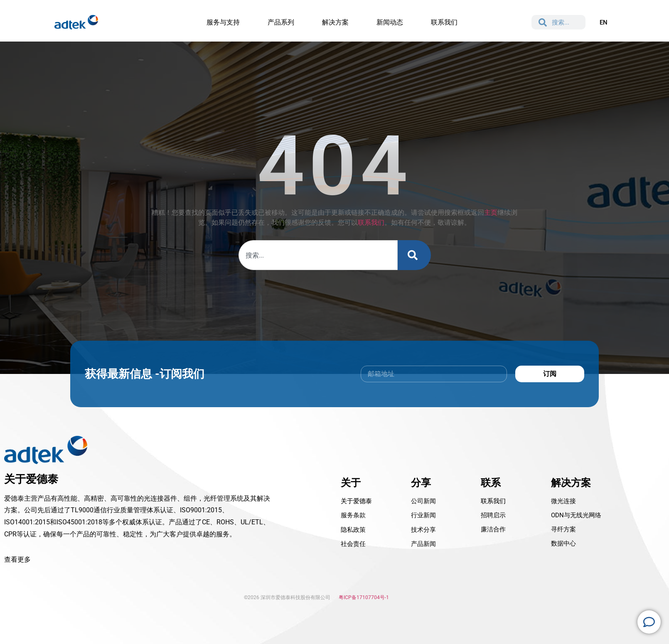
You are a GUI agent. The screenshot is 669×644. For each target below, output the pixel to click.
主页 (491, 213)
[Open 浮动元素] (649, 622)
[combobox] (318, 255)
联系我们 (371, 222)
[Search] (414, 255)
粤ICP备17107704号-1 (364, 597)
